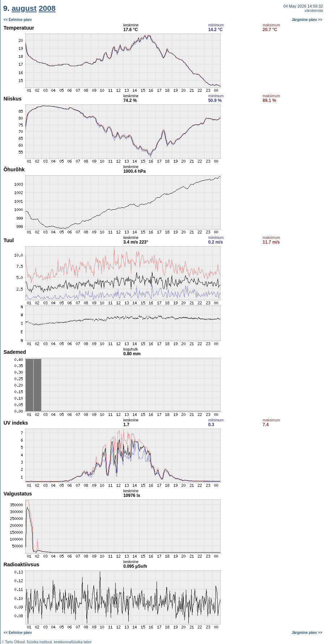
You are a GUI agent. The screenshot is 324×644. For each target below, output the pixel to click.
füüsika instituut (39, 642)
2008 (47, 8)
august (24, 8)
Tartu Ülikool (15, 642)
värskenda (314, 10)
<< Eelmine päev (18, 20)
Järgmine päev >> (307, 20)
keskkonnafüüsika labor (73, 642)
